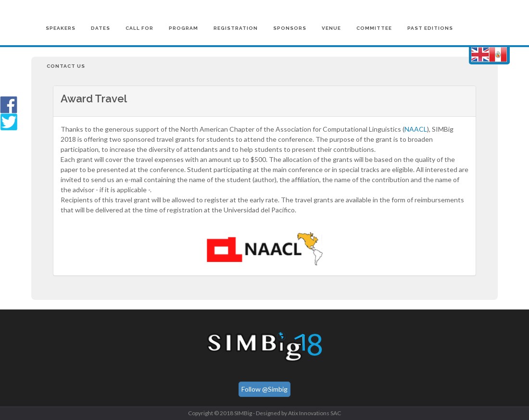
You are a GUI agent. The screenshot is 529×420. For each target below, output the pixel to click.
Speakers (61, 28)
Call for (139, 28)
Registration (236, 28)
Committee (374, 28)
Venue (331, 28)
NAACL (416, 129)
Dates (101, 28)
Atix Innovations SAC (315, 413)
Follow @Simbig (264, 389)
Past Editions (430, 28)
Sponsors (290, 28)
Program (183, 28)
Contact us (66, 66)
